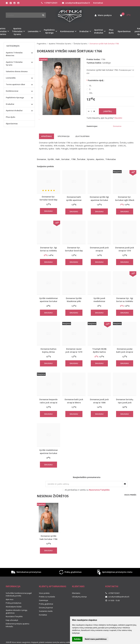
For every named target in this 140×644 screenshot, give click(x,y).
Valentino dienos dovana (17, 71)
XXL (91, 93)
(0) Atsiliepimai (82, 136)
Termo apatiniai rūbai (15, 84)
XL (90, 86)
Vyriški (51, 159)
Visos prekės (130, 495)
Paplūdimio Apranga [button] (49, 31)
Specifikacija (64, 136)
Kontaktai (98, 3)
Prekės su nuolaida (47, 597)
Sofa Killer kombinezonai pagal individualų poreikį (19, 594)
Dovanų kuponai (46, 608)
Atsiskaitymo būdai (14, 607)
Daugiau (48, 211)
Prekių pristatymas (14, 603)
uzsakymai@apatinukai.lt (76, 3)
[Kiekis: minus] (89, 111)
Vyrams (91, 159)
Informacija (13, 586)
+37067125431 (49, 3)
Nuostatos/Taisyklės (14, 616)
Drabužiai (10, 104)
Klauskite (118, 118)
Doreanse (41, 159)
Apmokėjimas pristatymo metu (114, 572)
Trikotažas (111, 159)
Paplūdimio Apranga (15, 97)
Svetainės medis (46, 611)
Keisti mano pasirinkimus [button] (96, 639)
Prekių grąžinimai (46, 604)
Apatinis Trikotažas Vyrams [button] (17, 31)
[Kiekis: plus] (94, 111)
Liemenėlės (11, 78)
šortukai (65, 159)
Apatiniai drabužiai (14, 110)
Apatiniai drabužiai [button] (99, 31)
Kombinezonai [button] (67, 31)
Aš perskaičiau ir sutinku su (87, 490)
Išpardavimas (124, 31)
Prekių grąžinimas (70, 572)
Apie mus (10, 599)
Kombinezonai (12, 91)
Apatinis (100, 159)
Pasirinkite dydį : (96, 80)
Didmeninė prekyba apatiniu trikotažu (17, 625)
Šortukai (81, 159)
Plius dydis (111, 31)
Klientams (78, 586)
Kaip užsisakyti (12, 620)
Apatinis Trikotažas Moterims (14, 54)
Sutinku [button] (77, 639)
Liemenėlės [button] (33, 31)
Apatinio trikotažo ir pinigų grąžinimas (16, 612)
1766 (73, 159)
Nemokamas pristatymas (26, 572)
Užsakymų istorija (79, 597)
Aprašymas (46, 136)
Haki (58, 159)
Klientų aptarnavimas (53, 586)
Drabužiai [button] (84, 31)
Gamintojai (43, 600)
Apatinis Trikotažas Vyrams (14, 63)
